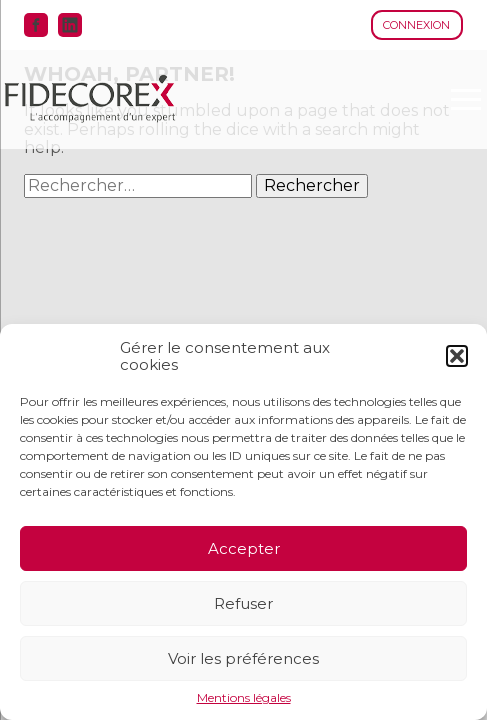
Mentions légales (244, 698)
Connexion (416, 25)
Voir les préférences (243, 658)
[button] (457, 356)
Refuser (243, 603)
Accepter (244, 548)
